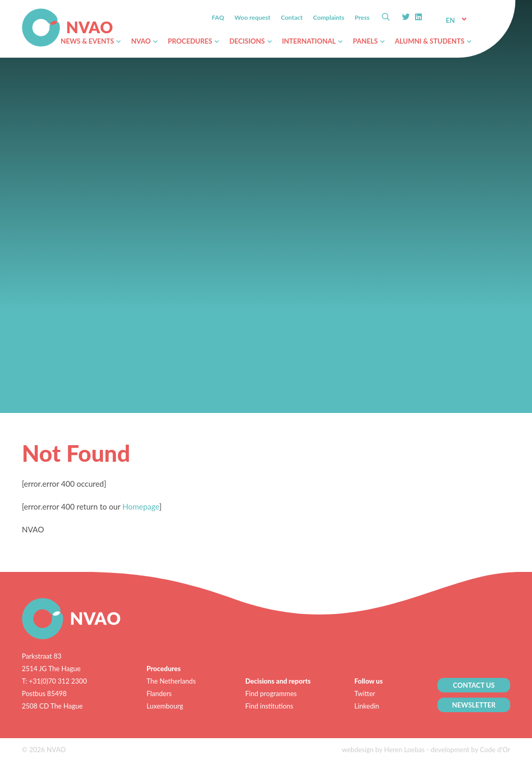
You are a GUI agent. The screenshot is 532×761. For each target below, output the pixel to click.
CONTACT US (474, 685)
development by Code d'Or (470, 750)
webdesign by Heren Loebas (383, 750)
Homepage (141, 506)
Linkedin (367, 706)
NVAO (23, 10)
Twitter (365, 693)
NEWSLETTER (474, 705)
